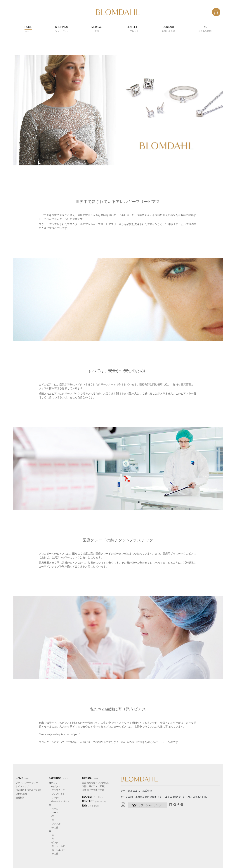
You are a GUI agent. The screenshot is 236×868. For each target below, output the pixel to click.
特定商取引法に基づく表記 (29, 790)
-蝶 (51, 820)
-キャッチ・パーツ (59, 801)
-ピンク (54, 843)
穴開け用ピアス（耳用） (94, 786)
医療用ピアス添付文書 (93, 790)
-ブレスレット (57, 794)
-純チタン (55, 786)
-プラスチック (57, 790)
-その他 (54, 828)
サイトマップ (22, 786)
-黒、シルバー (57, 850)
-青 (51, 839)
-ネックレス (56, 798)
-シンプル (55, 824)
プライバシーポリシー (27, 783)
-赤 (51, 835)
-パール (54, 809)
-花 (51, 816)
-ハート (54, 813)
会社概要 (20, 798)
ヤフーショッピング (150, 805)
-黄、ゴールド (57, 846)
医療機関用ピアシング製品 (95, 783)
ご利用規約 (21, 794)
